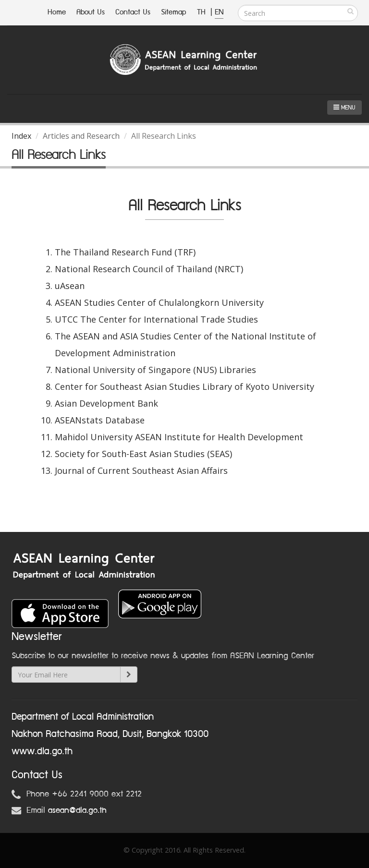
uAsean (70, 286)
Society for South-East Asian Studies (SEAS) (143, 454)
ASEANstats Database (100, 420)
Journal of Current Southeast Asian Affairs (141, 470)
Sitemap (174, 12)
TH (203, 12)
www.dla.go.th (42, 751)
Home (57, 12)
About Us (91, 12)
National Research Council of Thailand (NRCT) (149, 269)
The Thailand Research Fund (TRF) (125, 252)
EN (219, 12)
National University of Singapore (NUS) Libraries (155, 370)
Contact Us (133, 12)
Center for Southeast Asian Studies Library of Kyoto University (184, 386)
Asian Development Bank (106, 403)
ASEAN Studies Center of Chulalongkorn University (159, 302)
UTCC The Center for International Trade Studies (156, 319)
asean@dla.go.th (77, 810)
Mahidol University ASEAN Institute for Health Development (179, 437)
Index (21, 136)
